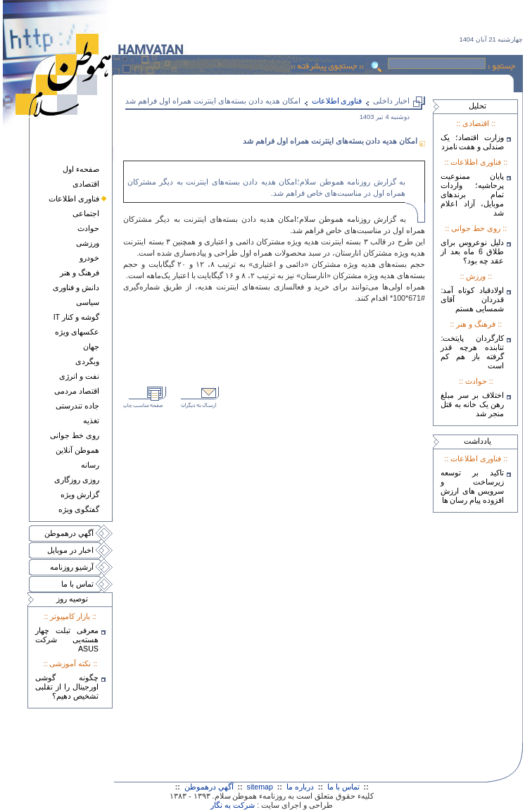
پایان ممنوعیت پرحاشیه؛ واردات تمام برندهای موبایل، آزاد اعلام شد (472, 194)
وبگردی (87, 361)
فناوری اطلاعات (74, 199)
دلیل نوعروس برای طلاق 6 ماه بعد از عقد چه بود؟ (472, 251)
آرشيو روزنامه (72, 567)
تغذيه (91, 420)
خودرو (89, 258)
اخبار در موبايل (70, 550)
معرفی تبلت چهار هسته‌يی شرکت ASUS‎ (67, 639)
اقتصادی (86, 184)
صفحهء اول (81, 169)
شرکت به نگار (233, 805)
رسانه (90, 465)
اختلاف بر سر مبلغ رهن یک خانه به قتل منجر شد (472, 404)
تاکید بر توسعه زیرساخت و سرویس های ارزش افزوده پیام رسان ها (472, 486)
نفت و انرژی (79, 376)
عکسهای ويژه (77, 332)
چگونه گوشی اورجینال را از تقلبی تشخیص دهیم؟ (67, 687)
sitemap (260, 787)
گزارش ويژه (80, 494)
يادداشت (477, 441)
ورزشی (88, 243)
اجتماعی (86, 213)
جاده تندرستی (77, 406)
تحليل (477, 106)
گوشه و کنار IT (76, 317)
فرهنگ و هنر (80, 273)
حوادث (88, 228)
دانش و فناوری (76, 287)
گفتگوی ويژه (79, 509)
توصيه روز (72, 599)
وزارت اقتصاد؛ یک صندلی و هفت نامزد (472, 142)
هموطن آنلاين (77, 450)
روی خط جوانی (75, 435)
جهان (91, 346)
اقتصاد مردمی (77, 391)
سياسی (88, 302)
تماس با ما (77, 584)
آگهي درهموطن (69, 533)
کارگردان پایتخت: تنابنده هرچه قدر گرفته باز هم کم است (472, 352)
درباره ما (300, 787)
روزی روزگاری (77, 480)
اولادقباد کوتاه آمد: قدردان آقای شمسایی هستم (472, 299)
